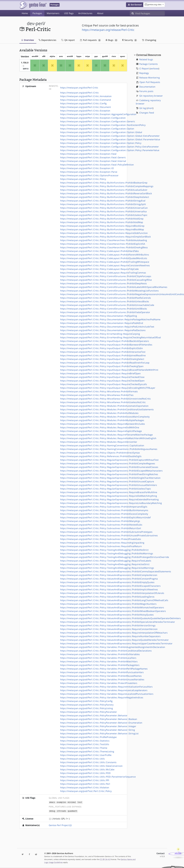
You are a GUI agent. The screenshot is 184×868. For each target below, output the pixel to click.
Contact (161, 853)
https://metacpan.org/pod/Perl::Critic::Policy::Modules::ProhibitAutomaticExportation (104, 406)
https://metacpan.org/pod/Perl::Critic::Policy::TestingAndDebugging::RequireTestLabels (106, 561)
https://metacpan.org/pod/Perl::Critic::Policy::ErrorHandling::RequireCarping (100, 334)
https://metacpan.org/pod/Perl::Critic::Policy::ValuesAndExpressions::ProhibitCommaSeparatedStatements (116, 571)
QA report (68, 40)
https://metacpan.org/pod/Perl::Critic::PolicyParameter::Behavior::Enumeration (101, 723)
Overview (28, 40)
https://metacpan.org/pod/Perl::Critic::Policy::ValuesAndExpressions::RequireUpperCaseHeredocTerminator (116, 643)
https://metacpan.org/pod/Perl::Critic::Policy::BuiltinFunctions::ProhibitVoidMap (102, 222)
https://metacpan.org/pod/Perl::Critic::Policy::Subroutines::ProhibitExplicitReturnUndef (105, 517)
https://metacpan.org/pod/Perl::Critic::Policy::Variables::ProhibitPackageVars (100, 665)
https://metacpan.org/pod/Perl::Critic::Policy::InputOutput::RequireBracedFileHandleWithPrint (109, 370)
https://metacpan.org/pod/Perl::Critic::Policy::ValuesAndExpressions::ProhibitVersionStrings (108, 625)
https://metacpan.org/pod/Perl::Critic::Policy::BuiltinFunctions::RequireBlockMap (102, 229)
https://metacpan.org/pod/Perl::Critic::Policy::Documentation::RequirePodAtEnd (102, 323)
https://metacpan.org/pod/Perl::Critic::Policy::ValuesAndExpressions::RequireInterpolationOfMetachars (114, 633)
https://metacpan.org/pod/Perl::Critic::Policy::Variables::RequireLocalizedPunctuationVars (107, 694)
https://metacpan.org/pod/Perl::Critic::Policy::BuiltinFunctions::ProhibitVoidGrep (102, 219)
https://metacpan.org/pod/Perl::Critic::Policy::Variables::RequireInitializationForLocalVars (106, 687)
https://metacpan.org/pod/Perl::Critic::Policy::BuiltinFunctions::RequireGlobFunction (104, 233)
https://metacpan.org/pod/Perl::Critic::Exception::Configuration (93, 118)
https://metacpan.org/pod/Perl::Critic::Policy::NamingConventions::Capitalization (102, 445)
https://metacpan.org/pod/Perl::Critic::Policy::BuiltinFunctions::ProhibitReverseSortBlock (106, 193)
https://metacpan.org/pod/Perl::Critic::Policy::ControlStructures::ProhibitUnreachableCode (107, 305)
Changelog (149, 40)
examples (61, 802)
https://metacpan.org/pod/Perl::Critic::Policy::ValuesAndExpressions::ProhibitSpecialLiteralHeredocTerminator (118, 622)
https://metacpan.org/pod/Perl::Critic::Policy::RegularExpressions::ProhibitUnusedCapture (107, 481)
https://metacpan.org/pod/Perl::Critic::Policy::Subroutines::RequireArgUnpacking (102, 543)
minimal (72, 802)
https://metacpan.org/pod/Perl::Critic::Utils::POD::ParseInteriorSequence (98, 777)
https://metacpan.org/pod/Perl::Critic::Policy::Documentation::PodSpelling (99, 316)
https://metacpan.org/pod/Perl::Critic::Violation (85, 787)
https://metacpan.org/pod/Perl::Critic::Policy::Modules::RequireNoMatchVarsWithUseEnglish (108, 438)
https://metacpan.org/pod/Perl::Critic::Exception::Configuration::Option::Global (101, 132)
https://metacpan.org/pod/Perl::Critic (79, 93)
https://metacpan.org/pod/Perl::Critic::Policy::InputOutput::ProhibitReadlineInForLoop (105, 363)
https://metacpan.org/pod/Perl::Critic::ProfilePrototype (88, 737)
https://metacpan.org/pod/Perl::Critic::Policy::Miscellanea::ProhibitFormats (99, 391)
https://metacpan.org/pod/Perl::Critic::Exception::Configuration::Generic (98, 121)
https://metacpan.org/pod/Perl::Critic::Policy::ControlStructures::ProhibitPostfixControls (106, 298)
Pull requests (91, 40)
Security (130, 40)
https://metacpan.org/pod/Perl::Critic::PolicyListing (87, 708)
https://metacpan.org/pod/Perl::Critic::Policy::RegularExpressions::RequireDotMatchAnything (109, 496)
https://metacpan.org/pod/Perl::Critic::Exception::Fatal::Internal (93, 161)
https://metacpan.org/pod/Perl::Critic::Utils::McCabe (87, 769)
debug (52, 811)
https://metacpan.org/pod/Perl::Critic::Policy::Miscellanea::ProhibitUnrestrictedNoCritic (106, 399)
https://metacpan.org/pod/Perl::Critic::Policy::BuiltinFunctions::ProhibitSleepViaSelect (105, 197)
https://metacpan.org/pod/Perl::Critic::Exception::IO (87, 168)
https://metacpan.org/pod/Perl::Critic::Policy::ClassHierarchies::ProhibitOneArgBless (104, 247)
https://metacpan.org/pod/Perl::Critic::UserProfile (86, 755)
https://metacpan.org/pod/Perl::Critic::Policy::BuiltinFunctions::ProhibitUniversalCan (104, 208)
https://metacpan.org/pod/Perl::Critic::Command (86, 100)
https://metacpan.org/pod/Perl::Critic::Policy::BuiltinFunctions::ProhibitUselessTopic (104, 215)
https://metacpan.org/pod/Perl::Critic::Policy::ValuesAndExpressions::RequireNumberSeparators (110, 636)
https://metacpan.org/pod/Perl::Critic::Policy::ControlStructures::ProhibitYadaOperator (105, 312)
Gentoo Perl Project (59, 825)
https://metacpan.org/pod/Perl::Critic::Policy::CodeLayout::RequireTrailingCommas (103, 273)
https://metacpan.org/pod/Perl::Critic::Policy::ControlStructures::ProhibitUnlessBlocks (105, 301)
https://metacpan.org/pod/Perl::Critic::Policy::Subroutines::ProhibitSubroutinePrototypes (106, 532)
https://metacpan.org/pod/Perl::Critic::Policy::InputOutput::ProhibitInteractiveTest (103, 352)
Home (25, 13)
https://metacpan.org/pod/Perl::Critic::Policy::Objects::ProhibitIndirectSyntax (100, 453)
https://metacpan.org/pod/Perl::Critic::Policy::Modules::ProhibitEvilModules (99, 413)
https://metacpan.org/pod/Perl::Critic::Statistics (85, 741)
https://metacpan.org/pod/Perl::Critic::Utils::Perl (85, 784)
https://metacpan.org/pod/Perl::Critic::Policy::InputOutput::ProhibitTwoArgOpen (102, 366)
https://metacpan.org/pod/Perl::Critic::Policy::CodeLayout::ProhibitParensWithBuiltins (105, 255)
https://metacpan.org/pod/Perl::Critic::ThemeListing (87, 751)
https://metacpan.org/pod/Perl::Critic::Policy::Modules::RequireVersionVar (99, 442)
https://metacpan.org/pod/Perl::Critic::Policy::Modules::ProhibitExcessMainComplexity (105, 417)
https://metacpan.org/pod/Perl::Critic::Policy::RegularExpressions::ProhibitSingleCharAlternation (110, 478)
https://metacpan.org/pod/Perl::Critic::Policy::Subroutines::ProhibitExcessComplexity (104, 514)
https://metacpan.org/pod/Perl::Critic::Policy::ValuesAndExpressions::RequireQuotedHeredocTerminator (114, 640)
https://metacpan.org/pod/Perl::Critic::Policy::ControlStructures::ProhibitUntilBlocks (104, 309)
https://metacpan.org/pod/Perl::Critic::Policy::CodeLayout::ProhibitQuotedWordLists (104, 258)
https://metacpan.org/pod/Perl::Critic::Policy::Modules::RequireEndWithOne (100, 427)
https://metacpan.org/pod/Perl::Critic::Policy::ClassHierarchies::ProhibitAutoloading (104, 240)
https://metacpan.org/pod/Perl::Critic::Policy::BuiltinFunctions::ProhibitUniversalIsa (103, 211)
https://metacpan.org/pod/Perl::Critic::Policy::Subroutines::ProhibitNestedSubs (101, 525)
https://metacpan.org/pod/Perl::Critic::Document (86, 107)
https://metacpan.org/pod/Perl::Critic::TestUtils (85, 744)
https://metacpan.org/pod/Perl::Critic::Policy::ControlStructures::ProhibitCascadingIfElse (106, 280)
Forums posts (146, 91)
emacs (52, 802)
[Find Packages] (150, 13)
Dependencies (47, 40)
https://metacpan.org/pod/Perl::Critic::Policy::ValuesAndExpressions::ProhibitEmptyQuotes (107, 582)
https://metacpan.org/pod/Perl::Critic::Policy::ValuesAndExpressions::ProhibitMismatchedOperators (112, 607)
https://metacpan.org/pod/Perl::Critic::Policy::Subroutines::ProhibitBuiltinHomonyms (104, 510)
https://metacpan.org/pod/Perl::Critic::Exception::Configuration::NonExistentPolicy (103, 125)
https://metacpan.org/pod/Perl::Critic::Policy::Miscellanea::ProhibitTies (97, 395)
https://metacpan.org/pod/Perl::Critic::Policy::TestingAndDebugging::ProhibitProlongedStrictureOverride (115, 557)
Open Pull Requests (150, 82)
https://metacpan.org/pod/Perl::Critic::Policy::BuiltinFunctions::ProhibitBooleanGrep (104, 183)
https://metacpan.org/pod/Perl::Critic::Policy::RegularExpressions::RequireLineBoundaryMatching (111, 503)
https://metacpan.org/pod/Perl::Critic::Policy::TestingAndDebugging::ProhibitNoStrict (104, 550)
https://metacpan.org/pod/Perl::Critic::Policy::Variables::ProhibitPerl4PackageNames (104, 669)
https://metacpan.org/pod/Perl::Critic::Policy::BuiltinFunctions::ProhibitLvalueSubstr (104, 190)
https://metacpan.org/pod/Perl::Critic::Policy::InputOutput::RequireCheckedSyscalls (104, 384)
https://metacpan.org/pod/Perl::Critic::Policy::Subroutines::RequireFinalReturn (101, 546)
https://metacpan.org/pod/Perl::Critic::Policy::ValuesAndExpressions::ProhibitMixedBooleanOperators (113, 611)
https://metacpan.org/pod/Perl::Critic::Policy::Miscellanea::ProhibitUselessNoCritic (103, 402)
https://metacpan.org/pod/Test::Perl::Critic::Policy (86, 791)
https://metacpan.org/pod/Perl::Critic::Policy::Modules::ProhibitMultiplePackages (102, 420)
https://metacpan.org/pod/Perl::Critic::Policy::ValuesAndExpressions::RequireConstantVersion (109, 629)
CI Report (144, 68)
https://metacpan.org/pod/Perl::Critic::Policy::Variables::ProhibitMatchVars (99, 661)
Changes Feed (147, 113)
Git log (143, 108)
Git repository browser (151, 96)
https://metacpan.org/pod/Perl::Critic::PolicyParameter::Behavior (94, 715)
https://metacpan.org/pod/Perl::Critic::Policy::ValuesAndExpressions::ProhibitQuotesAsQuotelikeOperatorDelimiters (120, 618)
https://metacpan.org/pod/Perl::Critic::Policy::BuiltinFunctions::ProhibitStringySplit (103, 204)
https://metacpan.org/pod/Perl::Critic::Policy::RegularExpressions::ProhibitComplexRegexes (108, 463)
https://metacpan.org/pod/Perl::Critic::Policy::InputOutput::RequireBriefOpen (100, 373)
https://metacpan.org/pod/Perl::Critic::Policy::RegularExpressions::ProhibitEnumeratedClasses (109, 467)
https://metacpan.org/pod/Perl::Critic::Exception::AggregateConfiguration (98, 114)
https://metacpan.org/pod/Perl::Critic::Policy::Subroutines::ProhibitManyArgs (100, 521)
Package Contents (149, 64)
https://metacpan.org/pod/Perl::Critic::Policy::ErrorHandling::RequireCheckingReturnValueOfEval (111, 337)
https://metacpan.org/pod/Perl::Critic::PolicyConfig (86, 701)
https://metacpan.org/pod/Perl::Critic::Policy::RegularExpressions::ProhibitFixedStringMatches (109, 474)
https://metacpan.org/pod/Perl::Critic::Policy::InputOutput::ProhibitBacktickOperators (105, 341)
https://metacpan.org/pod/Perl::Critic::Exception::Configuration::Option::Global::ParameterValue (110, 139)
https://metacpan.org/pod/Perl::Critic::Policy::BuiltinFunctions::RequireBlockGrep (102, 226)
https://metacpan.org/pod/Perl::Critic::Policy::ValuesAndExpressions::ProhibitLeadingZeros (107, 597)
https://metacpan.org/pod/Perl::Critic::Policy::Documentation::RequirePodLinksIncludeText (107, 327)
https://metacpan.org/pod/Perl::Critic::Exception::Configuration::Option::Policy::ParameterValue (110, 150)
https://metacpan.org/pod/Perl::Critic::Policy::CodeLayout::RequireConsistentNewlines (105, 265)
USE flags (69, 13)
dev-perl (35, 23)
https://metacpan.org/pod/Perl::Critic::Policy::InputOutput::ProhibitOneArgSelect (102, 359)
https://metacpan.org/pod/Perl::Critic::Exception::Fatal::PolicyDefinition (97, 165)
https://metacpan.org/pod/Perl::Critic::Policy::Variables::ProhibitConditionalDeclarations (106, 651)
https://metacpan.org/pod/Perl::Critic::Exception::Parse (89, 172)
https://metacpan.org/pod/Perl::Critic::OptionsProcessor (89, 175)
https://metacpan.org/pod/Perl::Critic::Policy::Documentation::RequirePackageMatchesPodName (110, 319)
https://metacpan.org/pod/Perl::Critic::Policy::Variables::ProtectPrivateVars (99, 683)
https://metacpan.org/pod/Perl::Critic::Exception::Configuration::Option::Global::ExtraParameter (110, 136)
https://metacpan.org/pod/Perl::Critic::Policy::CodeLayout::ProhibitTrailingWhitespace (105, 262)
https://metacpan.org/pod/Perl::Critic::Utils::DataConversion (91, 766)
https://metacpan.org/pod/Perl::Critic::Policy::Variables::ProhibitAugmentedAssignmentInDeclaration (113, 647)
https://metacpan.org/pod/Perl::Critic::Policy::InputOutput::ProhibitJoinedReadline (103, 355)
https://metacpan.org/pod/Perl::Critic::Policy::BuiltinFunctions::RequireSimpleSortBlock (105, 237)
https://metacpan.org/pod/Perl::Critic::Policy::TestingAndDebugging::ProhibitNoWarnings (107, 553)
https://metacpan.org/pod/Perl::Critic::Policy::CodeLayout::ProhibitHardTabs (100, 251)
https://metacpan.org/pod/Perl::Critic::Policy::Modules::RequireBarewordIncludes (103, 424)
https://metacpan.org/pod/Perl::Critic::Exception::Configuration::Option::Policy (101, 143)
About (100, 13)
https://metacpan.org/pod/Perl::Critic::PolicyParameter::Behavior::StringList (99, 733)
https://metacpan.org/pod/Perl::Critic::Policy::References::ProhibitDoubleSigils (101, 456)
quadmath (72, 811)
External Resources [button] (149, 55)
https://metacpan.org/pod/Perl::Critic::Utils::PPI (85, 780)
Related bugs (146, 59)
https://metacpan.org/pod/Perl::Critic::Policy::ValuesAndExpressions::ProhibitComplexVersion (109, 575)
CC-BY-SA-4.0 (105, 859)
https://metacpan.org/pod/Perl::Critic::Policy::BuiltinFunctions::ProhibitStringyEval (103, 201)
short (150, 108)
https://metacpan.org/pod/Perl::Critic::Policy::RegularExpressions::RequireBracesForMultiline (109, 492)
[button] (135, 5)
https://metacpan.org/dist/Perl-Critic (79, 88)
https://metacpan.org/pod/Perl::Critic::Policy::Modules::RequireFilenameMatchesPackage (106, 435)
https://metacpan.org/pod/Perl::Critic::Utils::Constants (88, 762)
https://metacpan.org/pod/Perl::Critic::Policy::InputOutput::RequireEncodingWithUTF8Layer (108, 388)
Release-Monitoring (150, 78)
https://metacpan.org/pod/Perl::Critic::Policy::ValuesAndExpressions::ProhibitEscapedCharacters (110, 586)
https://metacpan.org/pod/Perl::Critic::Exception (85, 111)
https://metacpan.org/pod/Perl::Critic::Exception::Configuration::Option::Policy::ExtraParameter (110, 147)
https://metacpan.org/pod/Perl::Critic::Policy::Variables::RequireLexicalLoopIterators (104, 690)
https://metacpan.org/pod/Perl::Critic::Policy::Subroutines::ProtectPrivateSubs (101, 539)
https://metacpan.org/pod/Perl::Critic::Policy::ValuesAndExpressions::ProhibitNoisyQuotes (107, 615)
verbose (154, 68)
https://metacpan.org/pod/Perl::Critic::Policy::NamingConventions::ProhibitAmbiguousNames (109, 449)
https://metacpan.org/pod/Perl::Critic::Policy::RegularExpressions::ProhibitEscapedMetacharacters (111, 471)
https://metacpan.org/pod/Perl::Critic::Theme (84, 748)
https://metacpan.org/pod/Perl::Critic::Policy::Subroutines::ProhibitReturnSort (101, 528)
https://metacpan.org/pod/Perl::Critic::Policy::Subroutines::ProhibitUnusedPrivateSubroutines (109, 535)
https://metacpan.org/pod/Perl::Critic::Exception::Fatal (88, 154)
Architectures (85, 13)
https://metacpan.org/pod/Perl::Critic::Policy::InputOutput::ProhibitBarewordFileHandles (106, 345)
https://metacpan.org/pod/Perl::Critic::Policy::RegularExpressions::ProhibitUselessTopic (106, 489)
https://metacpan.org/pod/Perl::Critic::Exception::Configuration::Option (97, 129)
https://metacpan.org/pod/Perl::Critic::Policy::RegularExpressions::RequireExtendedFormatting (109, 499)
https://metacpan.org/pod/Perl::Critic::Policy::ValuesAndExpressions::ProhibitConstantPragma (109, 579)
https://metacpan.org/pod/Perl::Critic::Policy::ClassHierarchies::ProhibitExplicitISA (103, 244)
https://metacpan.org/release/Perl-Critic (108, 30)
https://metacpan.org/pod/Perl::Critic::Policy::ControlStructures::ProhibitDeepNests (103, 283)
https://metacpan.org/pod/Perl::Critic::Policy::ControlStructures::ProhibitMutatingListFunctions (109, 291)
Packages (37, 13)
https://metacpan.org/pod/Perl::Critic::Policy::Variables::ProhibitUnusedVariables (102, 679)
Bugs (112, 40)
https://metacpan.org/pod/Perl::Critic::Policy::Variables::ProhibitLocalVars (98, 658)
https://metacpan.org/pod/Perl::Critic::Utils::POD (85, 773)
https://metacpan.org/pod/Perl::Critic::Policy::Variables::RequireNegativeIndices (102, 697)
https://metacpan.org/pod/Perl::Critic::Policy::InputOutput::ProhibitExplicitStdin (102, 348)
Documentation (147, 87)
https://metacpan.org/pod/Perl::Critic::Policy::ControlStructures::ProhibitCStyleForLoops (106, 276)
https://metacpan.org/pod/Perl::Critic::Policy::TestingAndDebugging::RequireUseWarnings (107, 568)
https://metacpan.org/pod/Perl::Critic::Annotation (86, 96)
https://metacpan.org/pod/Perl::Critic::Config (83, 103)
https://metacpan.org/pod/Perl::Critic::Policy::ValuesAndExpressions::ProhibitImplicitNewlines (109, 589)
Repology (144, 73)
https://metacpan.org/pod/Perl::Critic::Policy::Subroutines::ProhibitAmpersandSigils (104, 507)
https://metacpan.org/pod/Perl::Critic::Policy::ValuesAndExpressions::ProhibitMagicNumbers (108, 604)
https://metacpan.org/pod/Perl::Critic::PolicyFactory (87, 705)
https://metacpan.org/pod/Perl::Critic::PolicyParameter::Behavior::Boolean (99, 719)
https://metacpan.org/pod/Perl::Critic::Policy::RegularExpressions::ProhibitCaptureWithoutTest (109, 460)
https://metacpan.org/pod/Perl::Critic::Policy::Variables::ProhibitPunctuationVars (102, 672)
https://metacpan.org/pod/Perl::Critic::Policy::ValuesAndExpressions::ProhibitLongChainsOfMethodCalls (114, 600)
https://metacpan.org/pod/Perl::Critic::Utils (82, 759)
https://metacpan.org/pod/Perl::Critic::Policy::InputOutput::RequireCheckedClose (102, 377)
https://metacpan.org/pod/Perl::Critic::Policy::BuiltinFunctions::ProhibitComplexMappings (107, 186)
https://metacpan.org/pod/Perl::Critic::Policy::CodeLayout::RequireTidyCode (99, 269)
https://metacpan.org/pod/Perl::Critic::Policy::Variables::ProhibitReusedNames (101, 676)
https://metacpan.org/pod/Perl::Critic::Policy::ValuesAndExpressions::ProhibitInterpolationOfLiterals (112, 593)
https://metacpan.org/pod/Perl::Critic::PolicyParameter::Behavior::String (98, 730)
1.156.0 (25, 63)
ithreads (61, 811)
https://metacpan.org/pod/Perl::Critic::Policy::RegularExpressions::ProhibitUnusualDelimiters (109, 485)
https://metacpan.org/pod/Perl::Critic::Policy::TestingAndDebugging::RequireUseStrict (105, 564)
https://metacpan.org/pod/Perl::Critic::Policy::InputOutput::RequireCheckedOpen (102, 381)
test (80, 802)
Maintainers (53, 13)
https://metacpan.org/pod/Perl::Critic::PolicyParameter (89, 712)
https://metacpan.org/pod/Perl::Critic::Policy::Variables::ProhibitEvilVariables (100, 654)
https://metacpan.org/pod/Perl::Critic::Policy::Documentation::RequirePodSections (103, 330)
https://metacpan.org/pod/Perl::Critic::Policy (83, 179)
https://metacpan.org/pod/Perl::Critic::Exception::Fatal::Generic (93, 157)
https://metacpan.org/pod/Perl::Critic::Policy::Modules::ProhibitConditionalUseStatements (107, 409)
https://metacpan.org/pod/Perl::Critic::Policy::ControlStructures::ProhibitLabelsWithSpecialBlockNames (114, 287)
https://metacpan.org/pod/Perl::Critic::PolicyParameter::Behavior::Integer (98, 726)
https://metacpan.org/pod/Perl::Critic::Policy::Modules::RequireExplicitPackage (101, 431)
